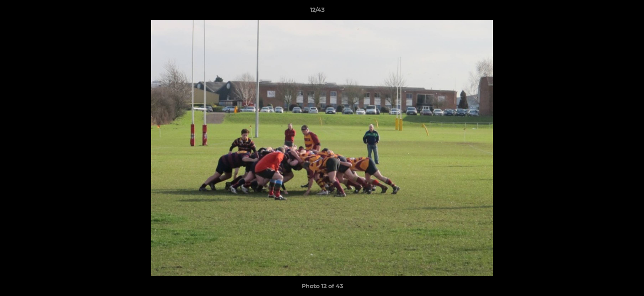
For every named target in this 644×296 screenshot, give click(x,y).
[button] (609, 12)
